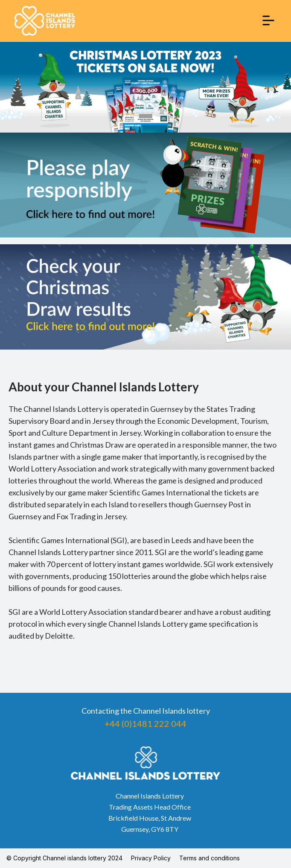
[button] (268, 20)
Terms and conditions (210, 858)
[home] (45, 21)
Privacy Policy (151, 858)
